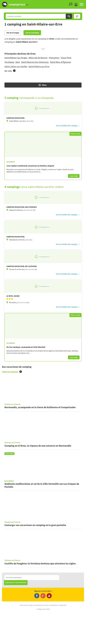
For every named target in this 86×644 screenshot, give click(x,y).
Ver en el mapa (13, 33)
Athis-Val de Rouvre (38, 58)
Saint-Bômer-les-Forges (16, 58)
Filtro (43, 85)
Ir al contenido (85, 2)
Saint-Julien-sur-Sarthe (16, 66)
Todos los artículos (12, 372)
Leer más (74, 176)
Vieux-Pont (66, 58)
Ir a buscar (86, 2)
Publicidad (54, 636)
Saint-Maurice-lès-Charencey (35, 62)
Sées (18, 62)
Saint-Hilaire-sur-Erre (39, 66)
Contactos (63, 636)
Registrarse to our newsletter (16, 614)
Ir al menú (84, 2)
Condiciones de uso (41, 636)
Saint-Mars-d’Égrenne (60, 62)
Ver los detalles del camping (68, 126)
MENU (82, 4)
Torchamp (9, 62)
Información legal (26, 636)
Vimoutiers (54, 58)
